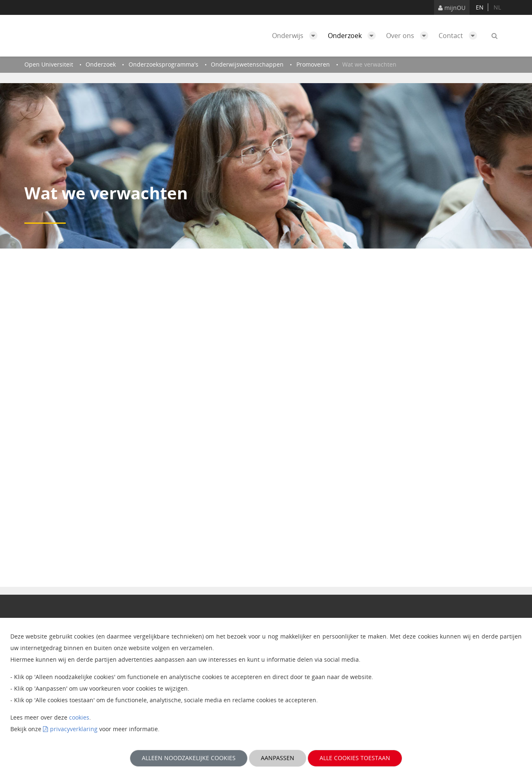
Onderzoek (354, 36)
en (480, 7)
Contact (460, 36)
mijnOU (452, 8)
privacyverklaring (74, 729)
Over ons (409, 36)
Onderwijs (297, 36)
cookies (79, 717)
